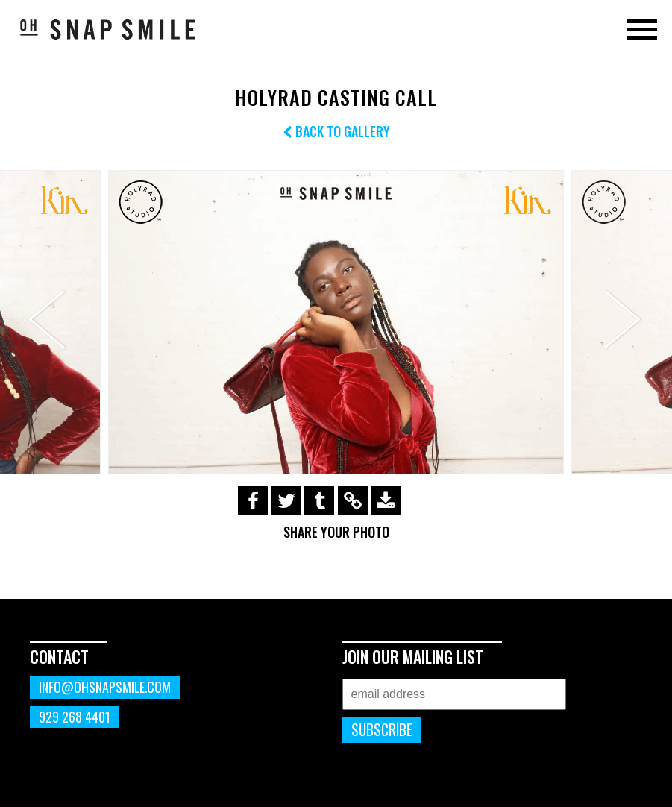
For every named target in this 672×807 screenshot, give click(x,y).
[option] (336, 322)
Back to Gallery (336, 131)
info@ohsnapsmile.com (105, 687)
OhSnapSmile (108, 29)
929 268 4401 (75, 717)
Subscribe (382, 730)
